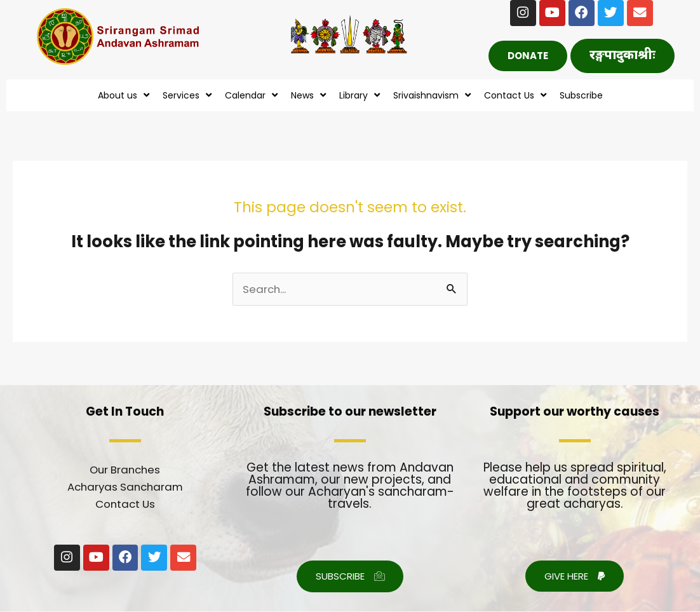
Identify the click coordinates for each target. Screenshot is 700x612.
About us (125, 96)
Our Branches (125, 470)
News (310, 96)
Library (361, 96)
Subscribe (581, 96)
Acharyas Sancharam (125, 487)
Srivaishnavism (434, 96)
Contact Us (517, 96)
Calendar (253, 96)
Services (189, 96)
